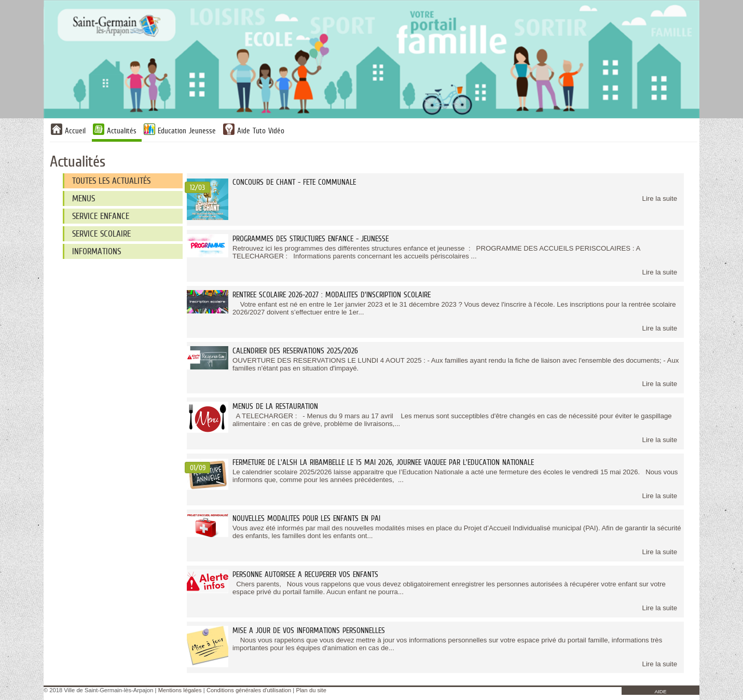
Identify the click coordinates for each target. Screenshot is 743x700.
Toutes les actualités (111, 181)
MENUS (84, 198)
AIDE (660, 691)
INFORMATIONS (97, 251)
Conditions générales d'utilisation (249, 690)
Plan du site (311, 690)
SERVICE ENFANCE (101, 216)
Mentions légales (180, 690)
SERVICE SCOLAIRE (101, 234)
